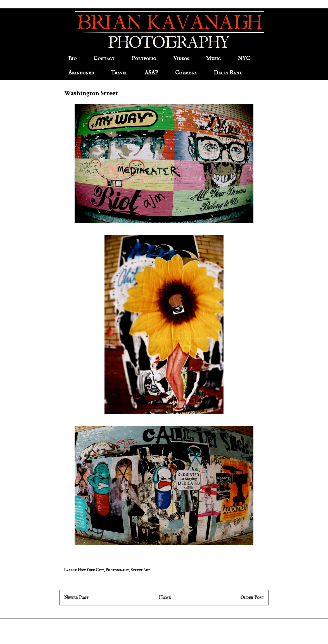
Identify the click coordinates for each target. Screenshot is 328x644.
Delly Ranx (228, 73)
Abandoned (81, 73)
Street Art (140, 570)
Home (165, 597)
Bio (72, 59)
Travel (119, 73)
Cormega (186, 73)
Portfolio (144, 59)
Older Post (252, 597)
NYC (244, 59)
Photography (117, 570)
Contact (104, 59)
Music (213, 59)
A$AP (151, 73)
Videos (181, 59)
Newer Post (76, 597)
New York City (91, 570)
